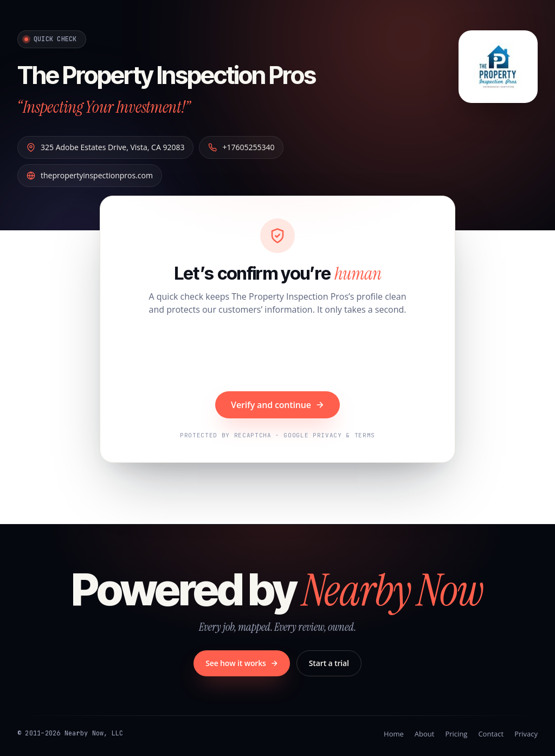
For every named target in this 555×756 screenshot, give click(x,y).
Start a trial (329, 663)
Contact (491, 733)
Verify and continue (277, 404)
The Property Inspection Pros (185, 74)
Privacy (526, 733)
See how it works (242, 663)
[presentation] (277, 354)
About (425, 733)
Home (394, 733)
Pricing (456, 733)
